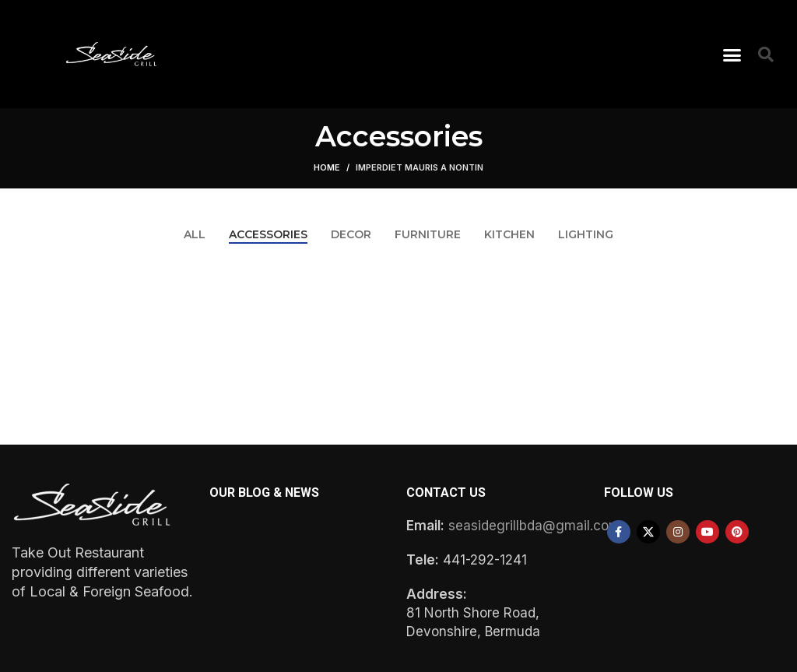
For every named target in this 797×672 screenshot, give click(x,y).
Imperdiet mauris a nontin (420, 167)
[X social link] (648, 532)
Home (327, 167)
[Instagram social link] (678, 532)
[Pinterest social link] (737, 532)
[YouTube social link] (707, 532)
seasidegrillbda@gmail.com (534, 526)
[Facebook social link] (619, 532)
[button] (732, 55)
